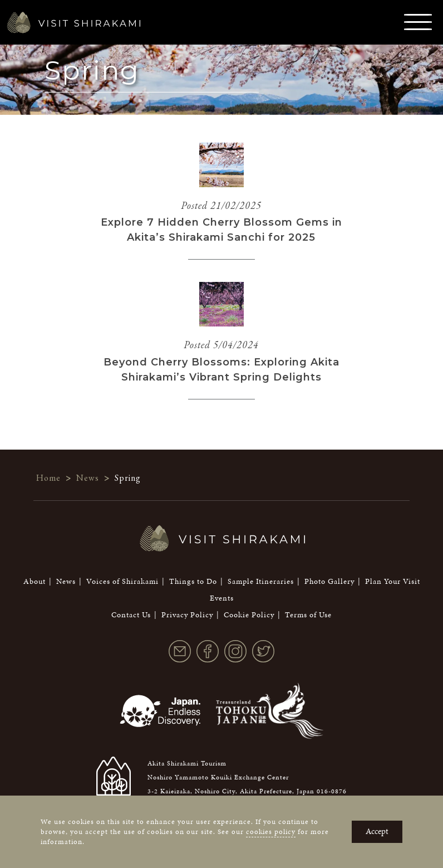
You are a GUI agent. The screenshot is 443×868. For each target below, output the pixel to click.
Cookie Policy (249, 615)
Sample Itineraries (261, 581)
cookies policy (271, 832)
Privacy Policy (187, 615)
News (66, 581)
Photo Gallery (329, 581)
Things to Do (193, 581)
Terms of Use (308, 615)
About (35, 581)
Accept (377, 831)
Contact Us (131, 615)
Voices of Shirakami (122, 581)
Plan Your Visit (393, 581)
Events (222, 598)
